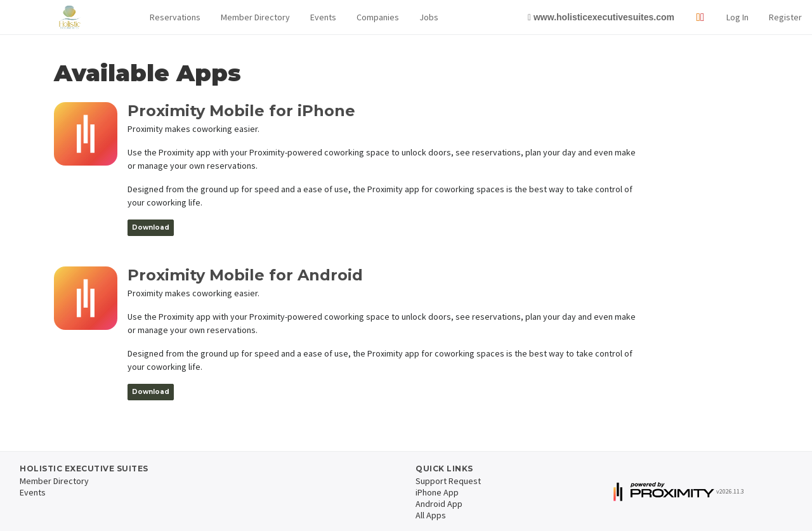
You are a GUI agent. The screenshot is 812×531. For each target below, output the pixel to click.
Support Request (448, 481)
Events (323, 17)
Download (151, 227)
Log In (737, 17)
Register (785, 17)
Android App (439, 504)
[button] (175, 17)
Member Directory (255, 17)
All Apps (431, 515)
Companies (378, 17)
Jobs (429, 17)
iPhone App (437, 492)
